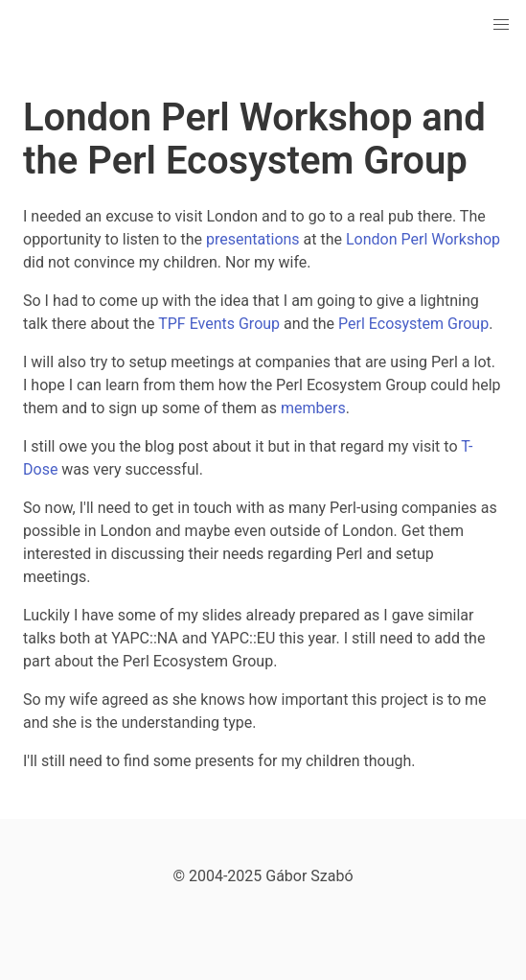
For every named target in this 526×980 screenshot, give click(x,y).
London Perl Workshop (423, 239)
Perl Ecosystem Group (413, 324)
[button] (501, 25)
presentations (253, 239)
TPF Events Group (219, 324)
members (313, 408)
